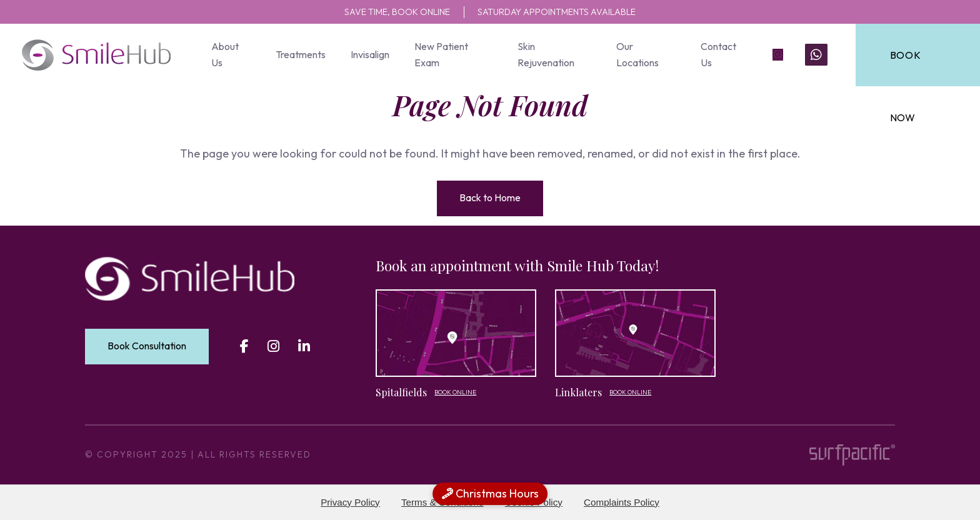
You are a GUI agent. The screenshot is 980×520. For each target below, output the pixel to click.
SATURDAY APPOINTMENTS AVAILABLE (566, 11)
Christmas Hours (490, 493)
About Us (225, 54)
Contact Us (716, 54)
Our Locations (636, 54)
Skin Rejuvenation (545, 54)
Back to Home (490, 197)
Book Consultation (147, 346)
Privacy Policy (350, 502)
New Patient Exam (441, 54)
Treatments (300, 54)
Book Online (455, 392)
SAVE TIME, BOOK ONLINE (383, 11)
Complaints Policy (622, 502)
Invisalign (369, 54)
